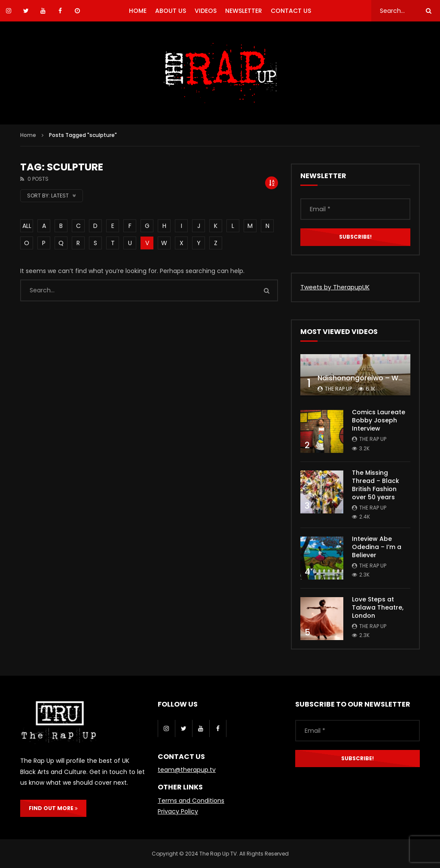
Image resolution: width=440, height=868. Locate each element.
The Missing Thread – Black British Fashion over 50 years (376, 485)
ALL (27, 226)
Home (28, 135)
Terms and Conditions (191, 801)
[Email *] (355, 209)
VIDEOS (206, 11)
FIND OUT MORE (53, 808)
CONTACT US (291, 11)
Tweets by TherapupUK (335, 287)
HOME (138, 11)
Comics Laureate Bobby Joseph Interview (379, 420)
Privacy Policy (178, 811)
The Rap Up (338, 389)
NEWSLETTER (244, 11)
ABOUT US (171, 11)
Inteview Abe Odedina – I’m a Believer (377, 547)
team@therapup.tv (187, 770)
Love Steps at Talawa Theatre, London (378, 607)
